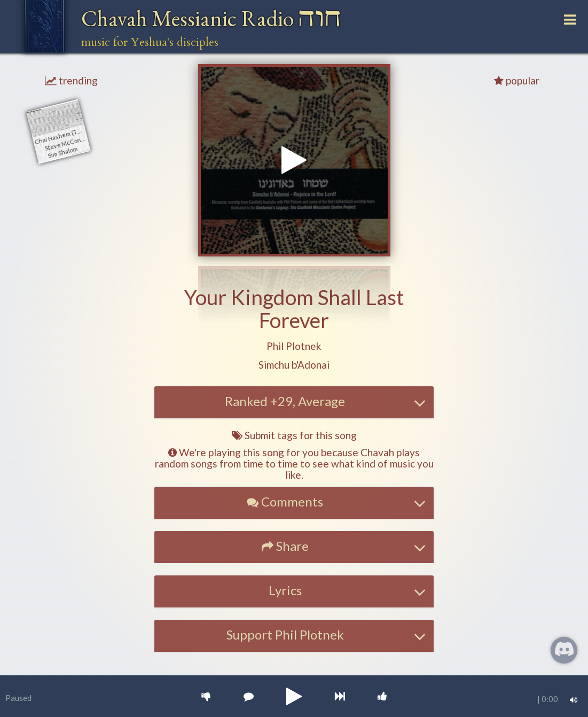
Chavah (211, 18)
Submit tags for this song (294, 435)
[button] (294, 346)
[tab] (294, 402)
